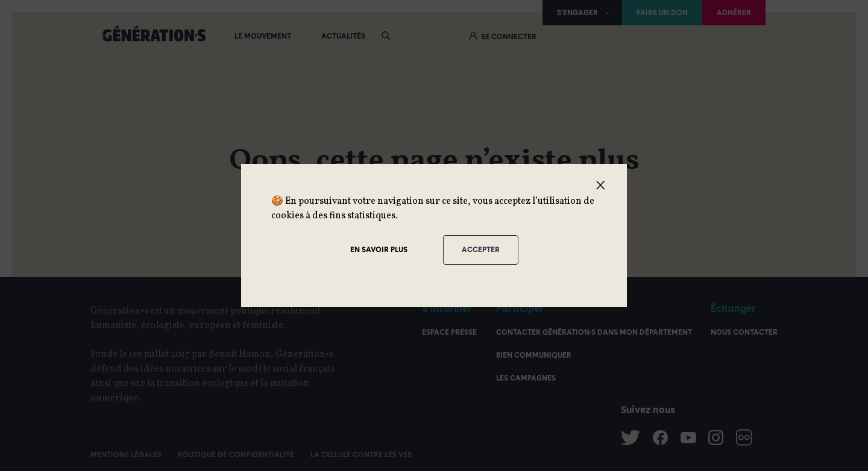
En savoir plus (379, 250)
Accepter (481, 250)
